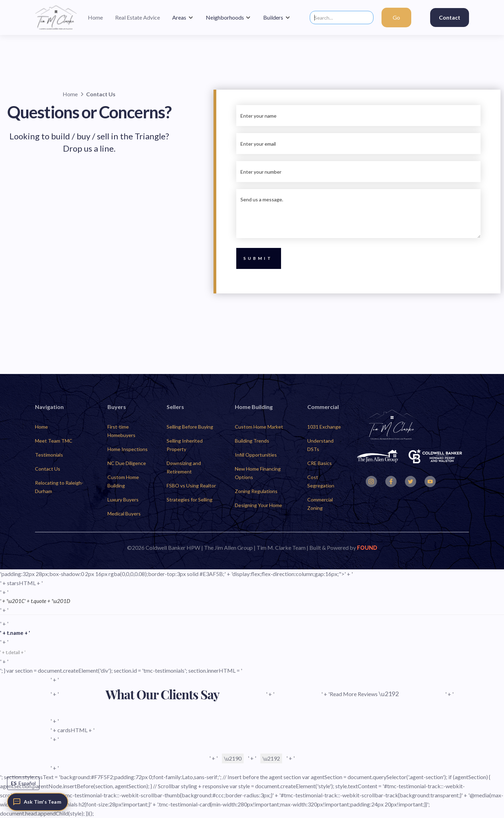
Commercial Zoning (320, 504)
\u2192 (271, 758)
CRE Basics (320, 463)
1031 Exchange (324, 427)
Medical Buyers (124, 514)
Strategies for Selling (190, 500)
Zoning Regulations (256, 491)
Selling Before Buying (190, 427)
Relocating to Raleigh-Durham (59, 487)
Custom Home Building (123, 481)
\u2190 (233, 758)
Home (41, 427)
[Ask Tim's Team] (38, 802)
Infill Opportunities (256, 455)
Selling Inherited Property (185, 445)
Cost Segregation (321, 481)
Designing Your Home (258, 505)
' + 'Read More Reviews (360, 694)
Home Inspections (128, 449)
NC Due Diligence (127, 463)
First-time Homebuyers (121, 431)
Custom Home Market (259, 427)
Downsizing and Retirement (184, 467)
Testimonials (49, 455)
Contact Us (48, 469)
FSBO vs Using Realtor (191, 486)
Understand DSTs (320, 445)
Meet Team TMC (54, 441)
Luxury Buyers (123, 500)
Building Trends (252, 441)
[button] (183, 18)
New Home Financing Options (258, 473)
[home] (56, 18)
